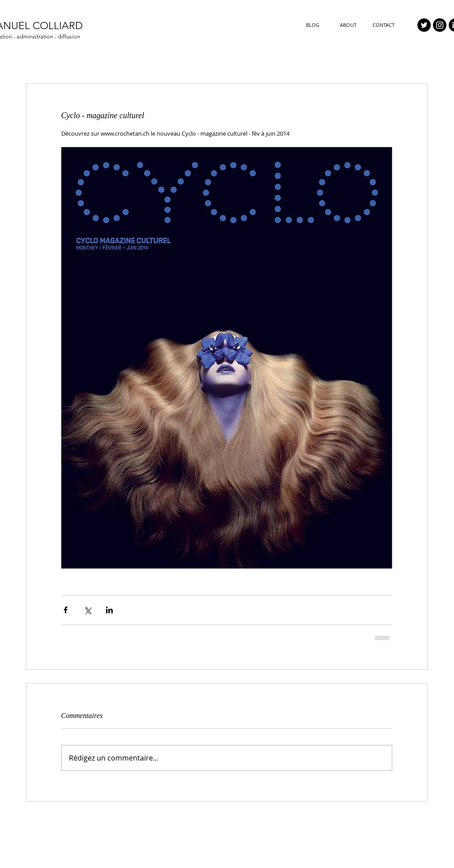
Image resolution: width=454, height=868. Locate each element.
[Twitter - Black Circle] (424, 25)
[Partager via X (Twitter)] (87, 610)
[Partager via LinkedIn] (109, 610)
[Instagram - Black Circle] (440, 25)
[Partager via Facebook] (66, 610)
